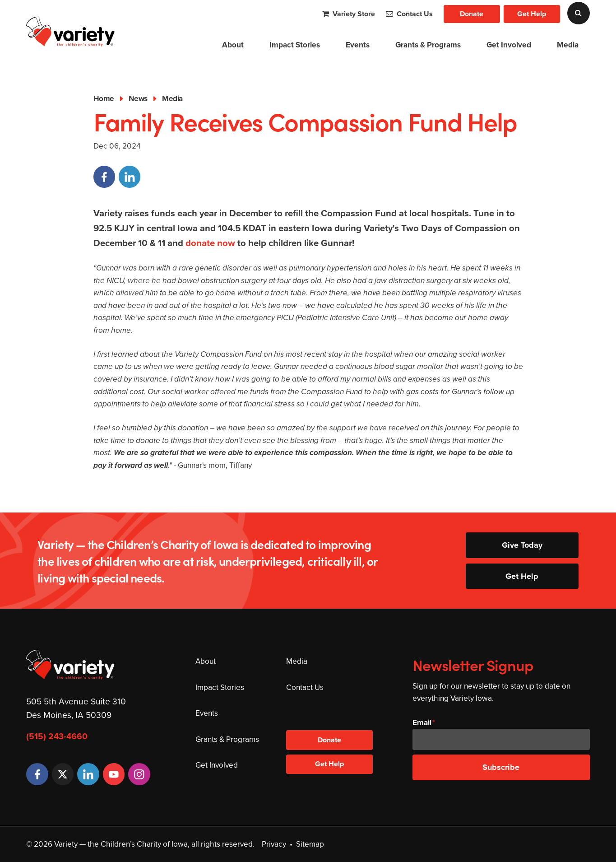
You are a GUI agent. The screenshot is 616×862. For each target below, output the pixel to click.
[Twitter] (63, 774)
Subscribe (501, 767)
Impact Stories (295, 45)
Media (568, 45)
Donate (472, 14)
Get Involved (509, 45)
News (138, 98)
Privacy (274, 844)
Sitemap (310, 844)
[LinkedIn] (88, 774)
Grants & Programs (428, 45)
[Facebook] (37, 774)
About (233, 45)
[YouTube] (114, 774)
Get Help (532, 14)
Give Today (522, 545)
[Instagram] (139, 774)
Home (104, 98)
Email (422, 722)
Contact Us (409, 14)
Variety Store (349, 14)
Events (358, 45)
